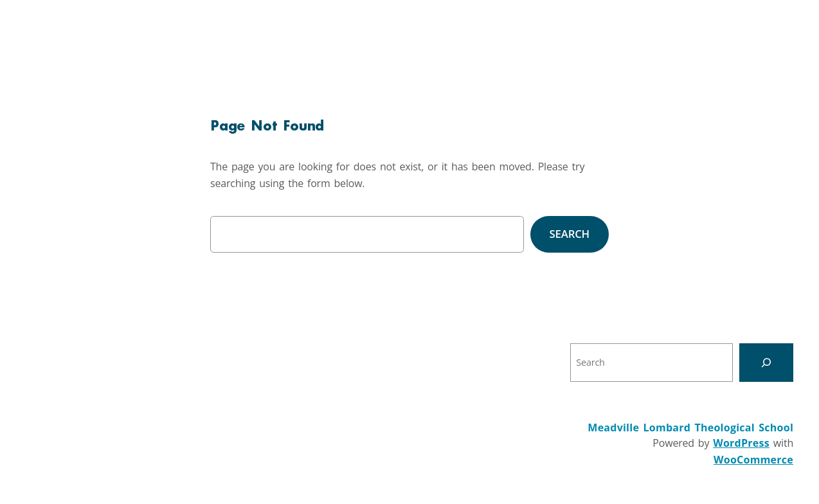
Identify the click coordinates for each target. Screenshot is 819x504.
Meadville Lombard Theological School (690, 428)
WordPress (741, 443)
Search (570, 234)
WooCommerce (753, 460)
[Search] (766, 363)
